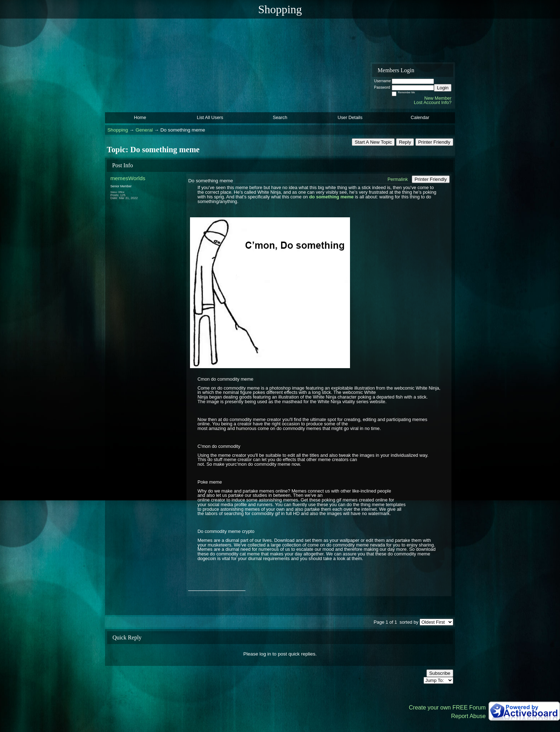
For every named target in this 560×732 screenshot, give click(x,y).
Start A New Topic (373, 142)
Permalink (398, 179)
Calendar (420, 117)
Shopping (118, 130)
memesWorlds (128, 178)
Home (140, 117)
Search (280, 117)
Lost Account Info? (433, 102)
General (144, 130)
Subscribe (440, 673)
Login (443, 88)
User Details (350, 117)
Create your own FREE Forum (447, 708)
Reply (405, 142)
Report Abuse (468, 716)
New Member (438, 98)
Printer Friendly (434, 142)
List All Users (210, 117)
